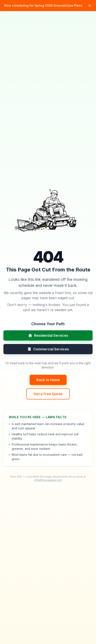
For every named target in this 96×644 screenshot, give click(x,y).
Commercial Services (48, 349)
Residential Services (48, 335)
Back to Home (48, 380)
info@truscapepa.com (48, 480)
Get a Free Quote (48, 394)
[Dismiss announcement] (90, 6)
